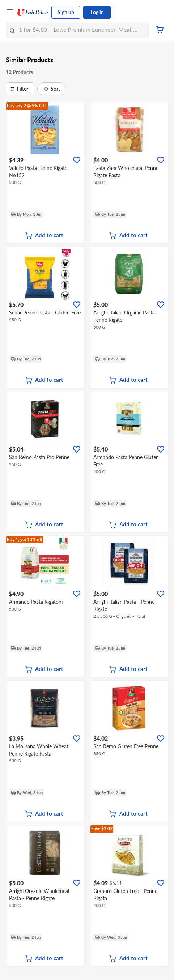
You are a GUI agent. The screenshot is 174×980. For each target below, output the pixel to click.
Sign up (66, 12)
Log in (97, 12)
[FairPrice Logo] (33, 12)
